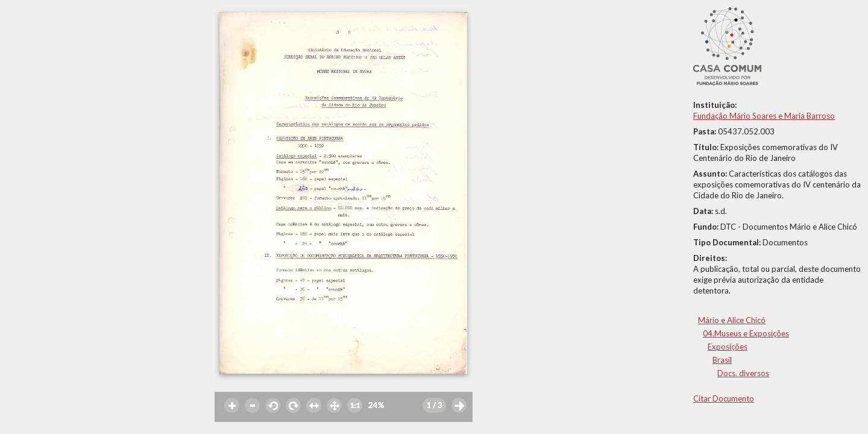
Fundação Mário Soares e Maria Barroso (764, 116)
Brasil (722, 360)
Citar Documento (724, 398)
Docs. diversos (743, 373)
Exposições (728, 347)
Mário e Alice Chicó (732, 320)
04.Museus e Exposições (746, 333)
